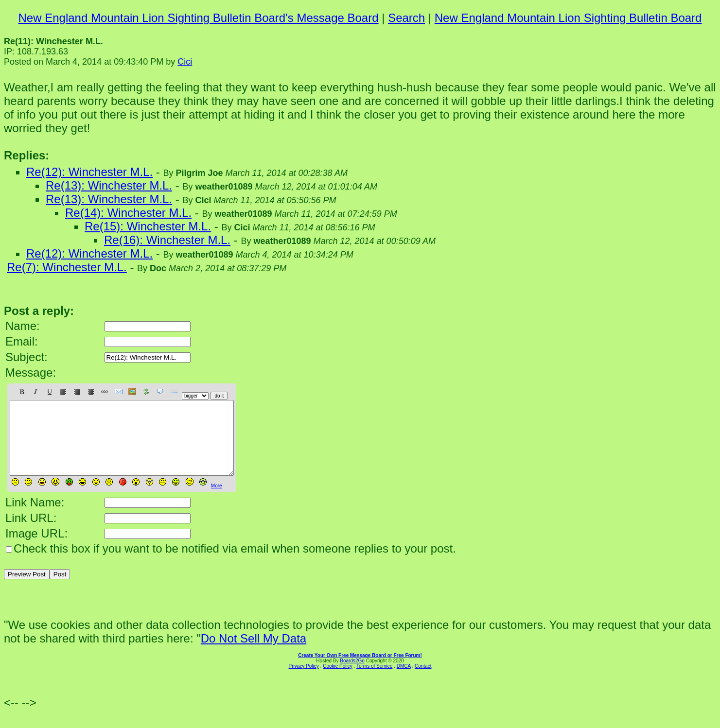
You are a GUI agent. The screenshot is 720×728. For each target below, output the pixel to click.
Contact (423, 681)
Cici (185, 62)
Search (406, 18)
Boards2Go (352, 675)
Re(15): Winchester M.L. (148, 226)
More (217, 500)
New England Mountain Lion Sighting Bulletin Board (568, 18)
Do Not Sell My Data (254, 653)
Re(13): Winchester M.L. (109, 185)
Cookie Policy (338, 681)
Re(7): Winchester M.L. (67, 267)
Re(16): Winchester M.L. (167, 240)
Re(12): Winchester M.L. (89, 172)
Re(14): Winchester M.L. (128, 213)
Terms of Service (374, 681)
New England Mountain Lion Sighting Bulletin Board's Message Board (199, 18)
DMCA (404, 681)
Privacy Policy (304, 681)
